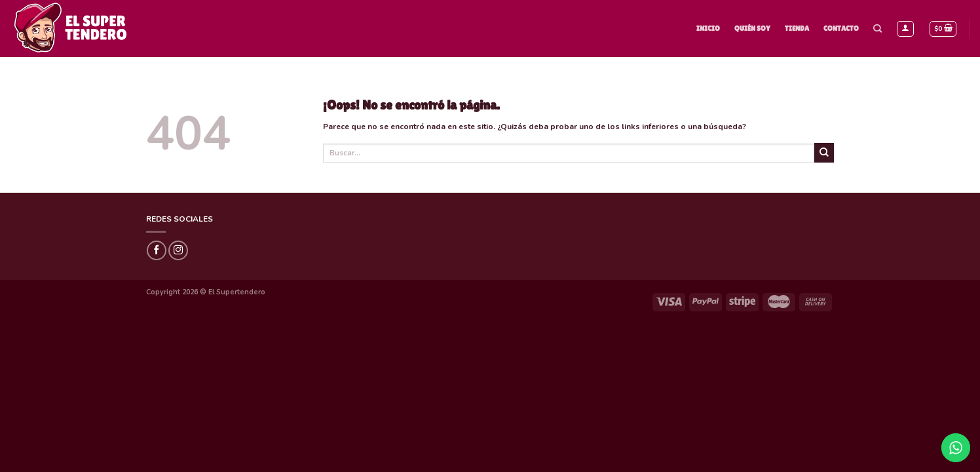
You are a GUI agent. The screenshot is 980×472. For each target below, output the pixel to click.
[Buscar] (877, 29)
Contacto (841, 28)
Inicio (708, 28)
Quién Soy (752, 28)
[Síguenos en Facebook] (157, 250)
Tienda (797, 28)
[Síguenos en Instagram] (178, 250)
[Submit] (824, 153)
